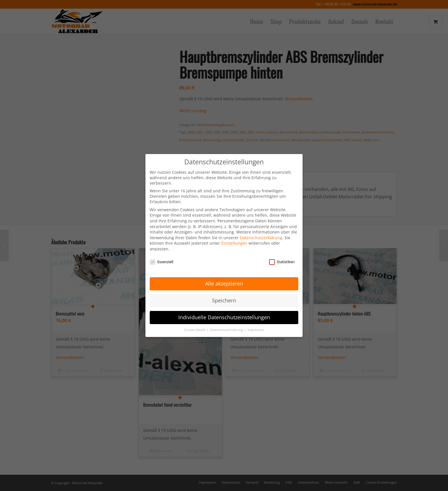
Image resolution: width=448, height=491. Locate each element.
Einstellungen (234, 234)
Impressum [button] (256, 320)
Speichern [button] (224, 291)
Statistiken (282, 252)
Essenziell (161, 252)
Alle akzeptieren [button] (224, 274)
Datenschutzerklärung (261, 228)
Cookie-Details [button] (195, 320)
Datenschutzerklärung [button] (227, 320)
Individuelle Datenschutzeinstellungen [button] (224, 308)
